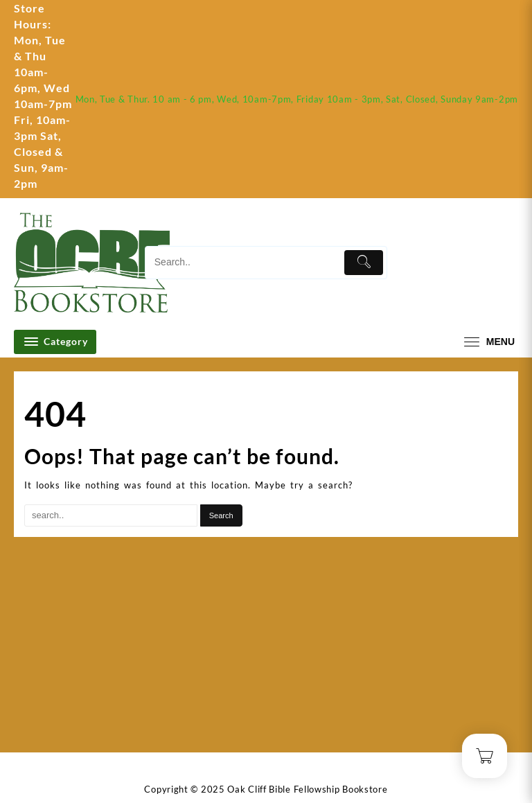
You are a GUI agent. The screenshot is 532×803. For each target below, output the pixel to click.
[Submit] (364, 263)
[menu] (488, 342)
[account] (465, 263)
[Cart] (508, 263)
